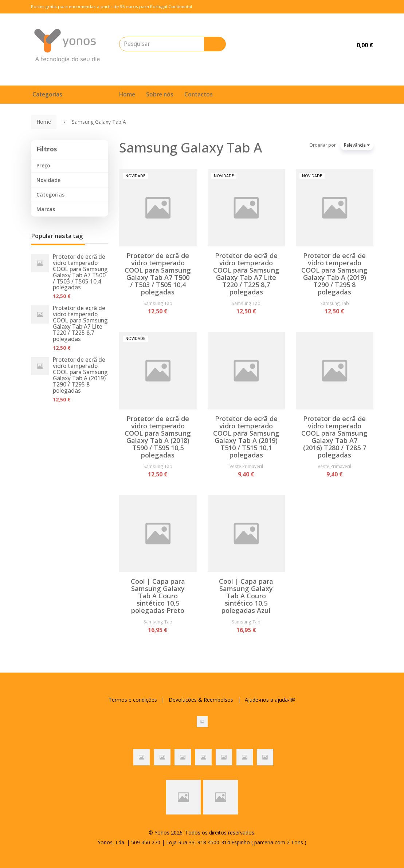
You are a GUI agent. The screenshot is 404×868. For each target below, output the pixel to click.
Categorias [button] (50, 195)
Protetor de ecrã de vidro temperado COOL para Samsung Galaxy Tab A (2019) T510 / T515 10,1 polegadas (246, 437)
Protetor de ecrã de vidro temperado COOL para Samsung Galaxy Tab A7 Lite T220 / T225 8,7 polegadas (80, 324)
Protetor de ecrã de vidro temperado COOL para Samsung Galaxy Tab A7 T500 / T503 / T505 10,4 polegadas (80, 272)
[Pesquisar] (215, 44)
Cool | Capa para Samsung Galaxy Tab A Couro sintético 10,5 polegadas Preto (158, 596)
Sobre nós (160, 94)
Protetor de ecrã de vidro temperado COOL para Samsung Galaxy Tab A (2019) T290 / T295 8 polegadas (80, 375)
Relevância (357, 145)
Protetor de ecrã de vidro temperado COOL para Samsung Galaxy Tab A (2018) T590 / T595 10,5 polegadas (158, 437)
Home (127, 94)
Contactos (199, 94)
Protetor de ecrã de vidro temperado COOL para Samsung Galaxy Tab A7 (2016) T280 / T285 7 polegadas (334, 437)
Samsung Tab (158, 303)
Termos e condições (133, 700)
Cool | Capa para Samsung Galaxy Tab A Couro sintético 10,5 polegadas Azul (246, 596)
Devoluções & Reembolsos (201, 700)
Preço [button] (43, 165)
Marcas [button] (46, 209)
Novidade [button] (48, 180)
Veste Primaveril (246, 466)
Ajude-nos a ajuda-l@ (270, 700)
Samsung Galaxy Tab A (191, 147)
